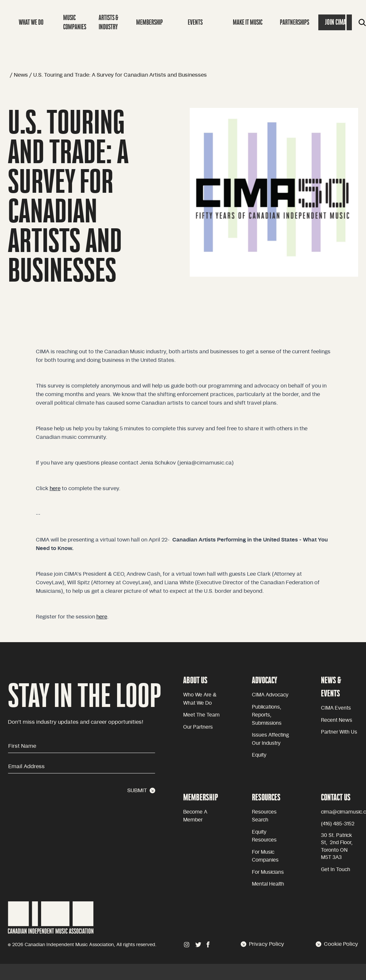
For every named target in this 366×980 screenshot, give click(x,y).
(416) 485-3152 (338, 824)
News (21, 75)
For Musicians (268, 872)
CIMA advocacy (270, 695)
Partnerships (294, 22)
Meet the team (201, 715)
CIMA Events (336, 708)
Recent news (337, 720)
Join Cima (335, 22)
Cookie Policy (337, 944)
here (55, 489)
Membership (149, 22)
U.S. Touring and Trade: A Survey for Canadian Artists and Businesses (120, 75)
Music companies (75, 22)
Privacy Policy (262, 944)
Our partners (198, 727)
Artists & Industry (109, 22)
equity (259, 755)
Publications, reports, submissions (267, 715)
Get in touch (336, 870)
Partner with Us (339, 732)
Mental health (268, 884)
